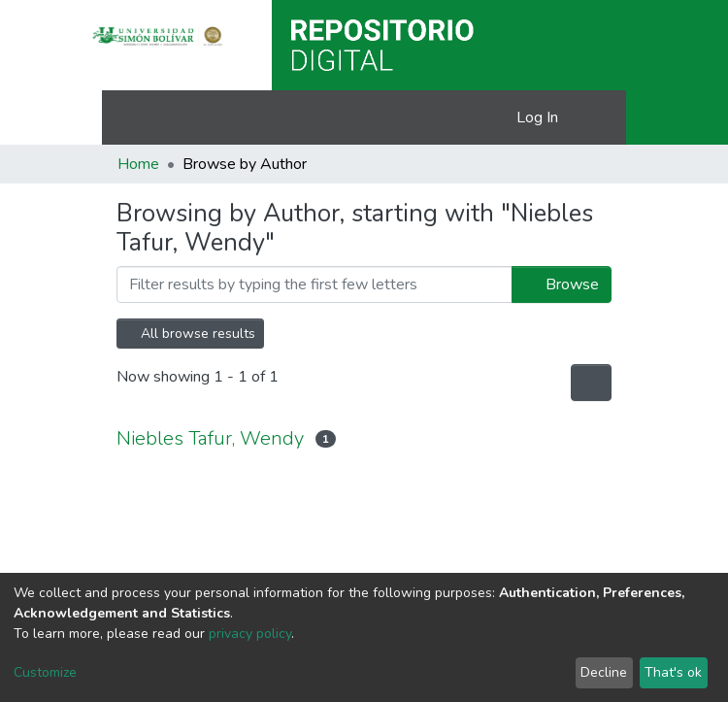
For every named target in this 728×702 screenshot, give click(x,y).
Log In (538, 117)
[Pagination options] (591, 383)
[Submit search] (470, 117)
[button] (498, 117)
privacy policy (250, 634)
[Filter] (314, 284)
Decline (604, 672)
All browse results (190, 334)
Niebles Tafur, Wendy (210, 438)
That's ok (673, 672)
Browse (562, 284)
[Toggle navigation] (599, 117)
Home (138, 164)
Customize (45, 672)
